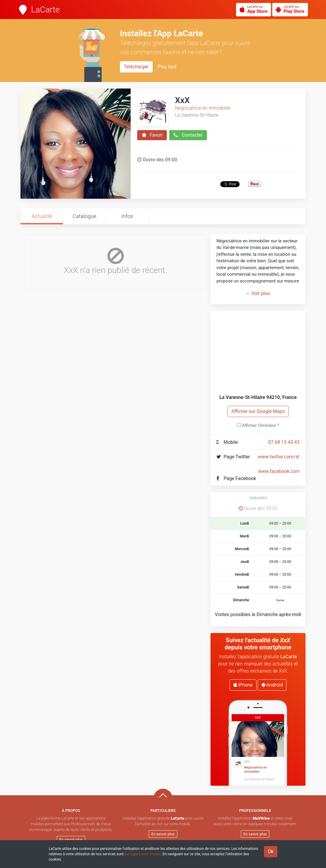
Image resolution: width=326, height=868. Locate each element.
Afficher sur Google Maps (258, 411)
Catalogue (84, 216)
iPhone (243, 685)
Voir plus (258, 293)
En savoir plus (71, 840)
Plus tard (167, 67)
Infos (127, 216)
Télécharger (136, 67)
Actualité (42, 216)
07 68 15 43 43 (284, 442)
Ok (271, 852)
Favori (152, 135)
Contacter (188, 135)
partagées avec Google (143, 854)
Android (272, 685)
